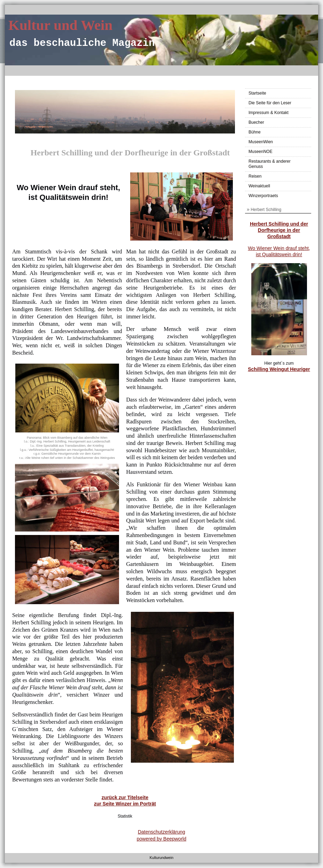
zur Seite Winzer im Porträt (125, 804)
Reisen (255, 176)
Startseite (257, 93)
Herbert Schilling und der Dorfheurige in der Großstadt (279, 230)
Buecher (256, 122)
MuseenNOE (261, 152)
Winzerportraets (263, 196)
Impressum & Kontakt (269, 113)
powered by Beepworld (161, 839)
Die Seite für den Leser (270, 103)
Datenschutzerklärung (161, 832)
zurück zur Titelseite (125, 797)
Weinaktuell (259, 186)
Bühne (255, 132)
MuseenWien (261, 142)
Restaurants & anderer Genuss (270, 164)
